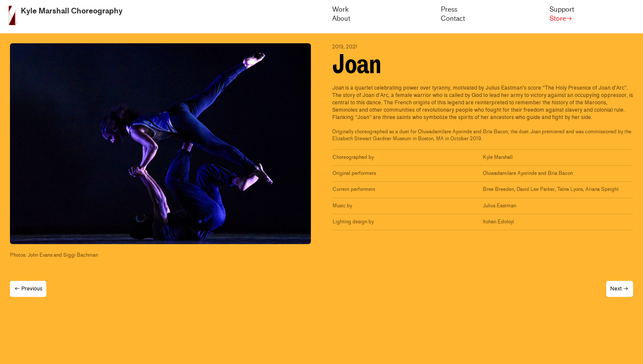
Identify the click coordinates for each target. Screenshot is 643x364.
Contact (453, 19)
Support (562, 10)
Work (340, 10)
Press (449, 10)
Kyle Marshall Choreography (72, 11)
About (341, 19)
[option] (160, 144)
